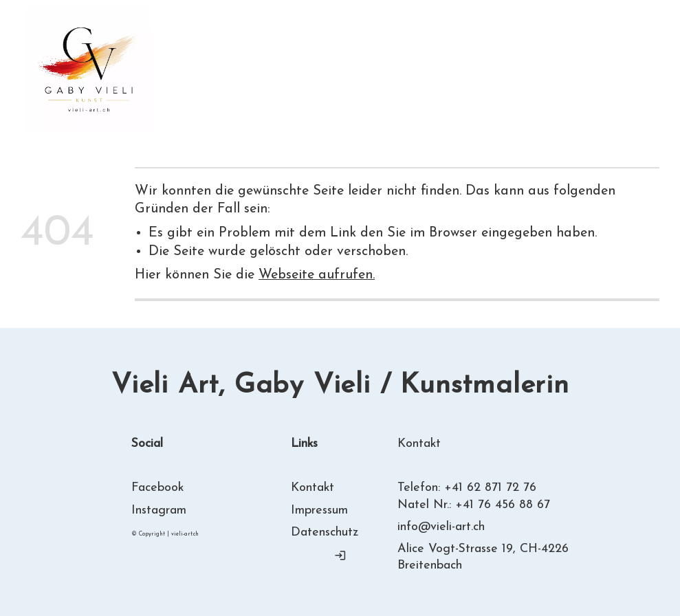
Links (166, 79)
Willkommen (188, 61)
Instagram (159, 510)
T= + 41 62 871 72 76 (587, 69)
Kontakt (230, 79)
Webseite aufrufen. (317, 275)
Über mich (280, 61)
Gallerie (358, 61)
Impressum (319, 510)
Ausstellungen (448, 61)
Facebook (157, 488)
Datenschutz (325, 532)
